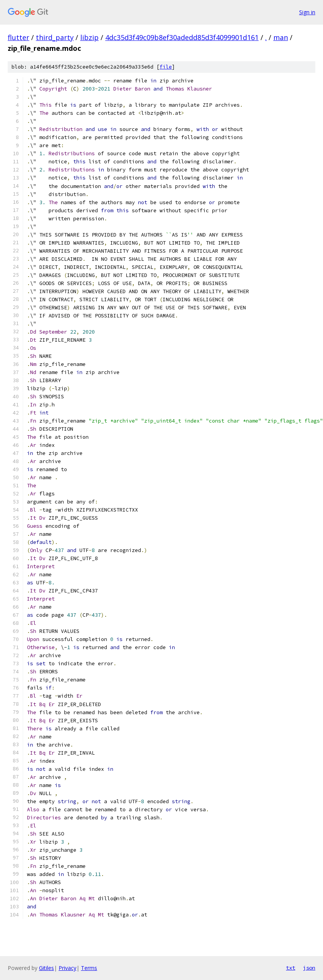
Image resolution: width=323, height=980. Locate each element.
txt (291, 968)
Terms (89, 968)
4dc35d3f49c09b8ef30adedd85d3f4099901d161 (182, 37)
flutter (19, 37)
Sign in (307, 12)
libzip (89, 37)
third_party (55, 37)
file (166, 67)
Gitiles (46, 968)
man (281, 37)
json (309, 968)
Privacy (67, 968)
